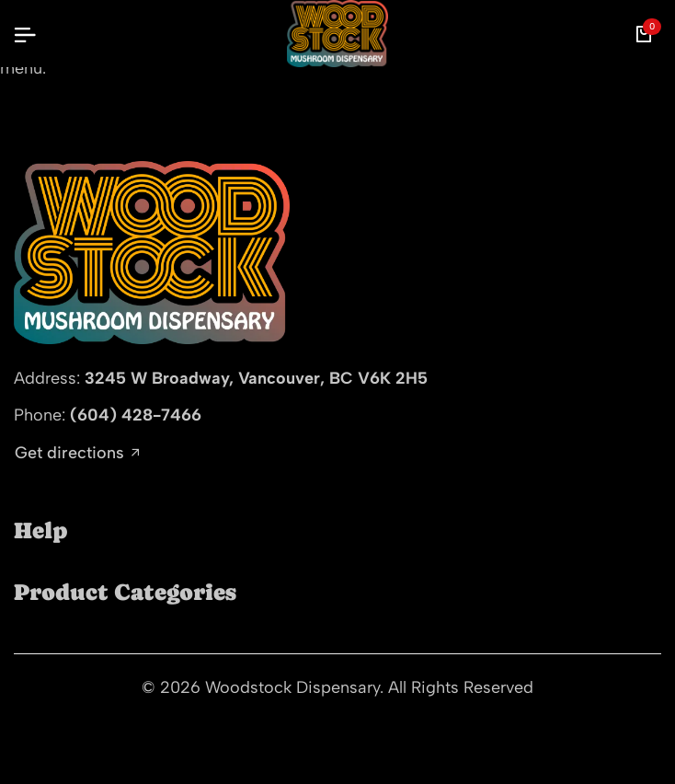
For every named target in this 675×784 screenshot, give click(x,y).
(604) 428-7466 (136, 415)
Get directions (77, 454)
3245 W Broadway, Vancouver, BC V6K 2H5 (256, 378)
